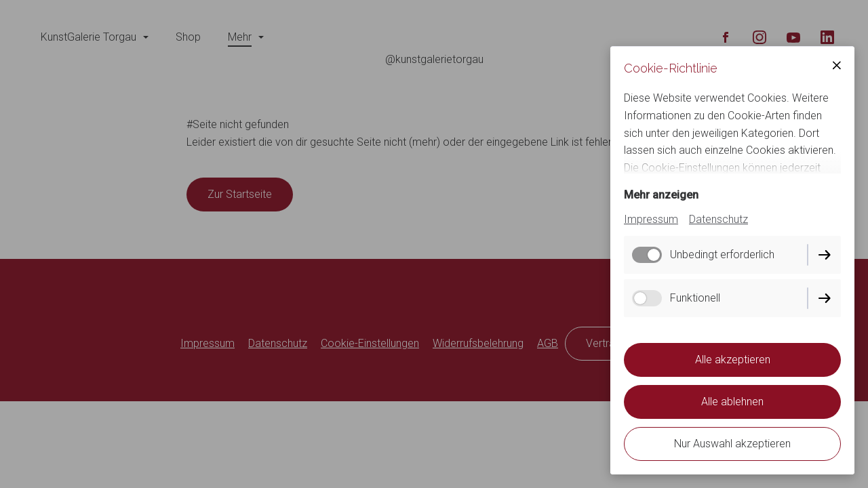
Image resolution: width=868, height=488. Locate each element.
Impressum (651, 219)
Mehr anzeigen (661, 195)
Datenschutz (718, 219)
